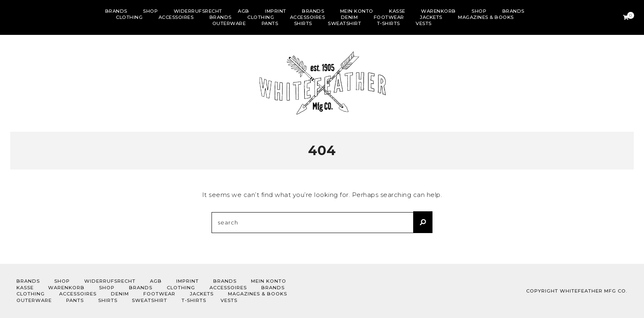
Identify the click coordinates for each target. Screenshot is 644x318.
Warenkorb (438, 11)
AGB (244, 11)
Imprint (276, 11)
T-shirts (389, 23)
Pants (270, 23)
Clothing (129, 17)
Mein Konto (357, 11)
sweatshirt (344, 23)
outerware (229, 23)
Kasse (397, 11)
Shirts (303, 23)
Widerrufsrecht (198, 11)
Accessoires (176, 17)
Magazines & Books (486, 17)
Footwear (389, 17)
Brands (116, 11)
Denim (350, 17)
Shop (150, 11)
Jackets (431, 17)
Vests (424, 23)
